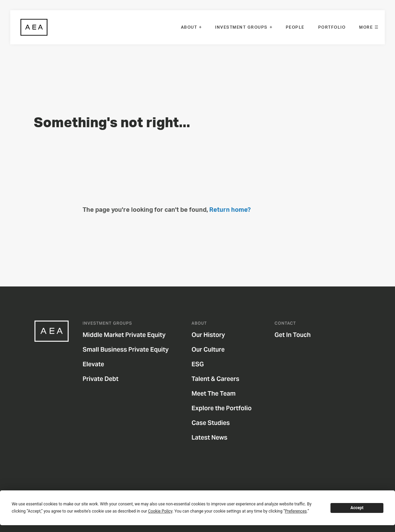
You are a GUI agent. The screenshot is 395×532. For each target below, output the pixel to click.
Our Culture (212, 349)
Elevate (98, 364)
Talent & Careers (220, 379)
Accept (357, 508)
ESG (202, 364)
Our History (213, 335)
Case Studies (215, 423)
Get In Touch (297, 335)
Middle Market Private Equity (128, 335)
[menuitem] (191, 27)
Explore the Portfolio (226, 408)
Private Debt (105, 379)
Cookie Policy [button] (160, 511)
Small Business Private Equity (130, 349)
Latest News (214, 437)
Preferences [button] (296, 511)
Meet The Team (218, 393)
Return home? (230, 210)
